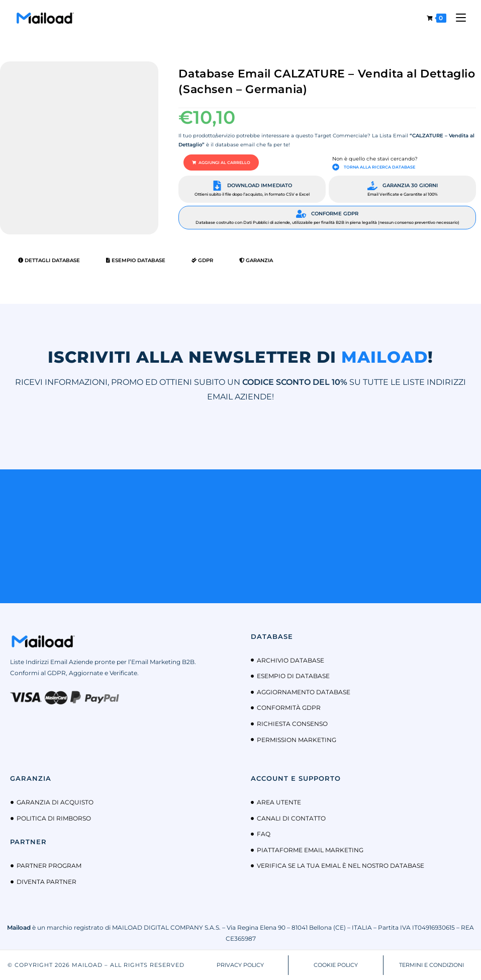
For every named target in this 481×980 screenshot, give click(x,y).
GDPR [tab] (202, 260)
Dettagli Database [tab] (49, 260)
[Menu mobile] (457, 18)
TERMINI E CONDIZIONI (431, 965)
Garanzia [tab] (256, 260)
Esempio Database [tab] (136, 260)
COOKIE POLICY (336, 965)
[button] (221, 162)
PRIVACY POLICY (240, 965)
